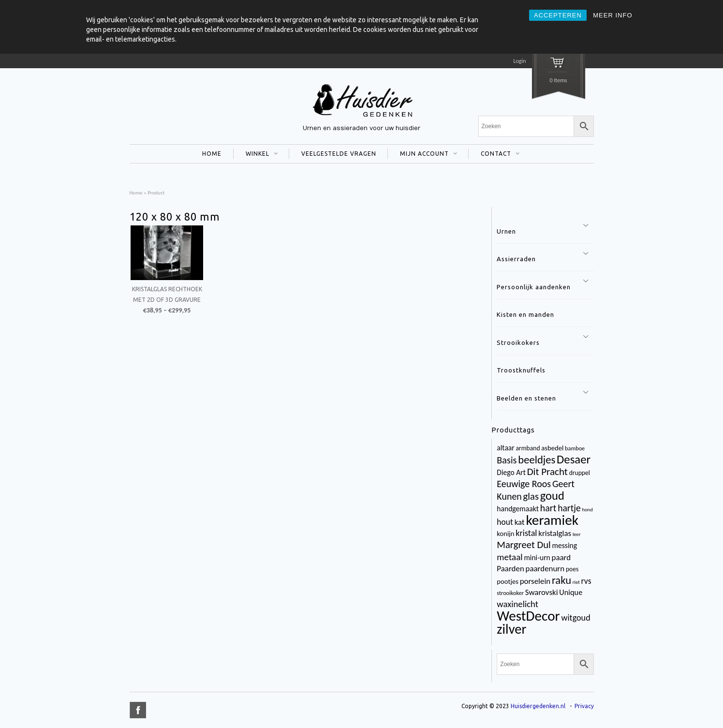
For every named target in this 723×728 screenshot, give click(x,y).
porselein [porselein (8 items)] (535, 581)
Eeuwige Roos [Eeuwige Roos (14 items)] (524, 484)
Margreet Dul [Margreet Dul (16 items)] (524, 545)
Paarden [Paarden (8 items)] (510, 569)
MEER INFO (612, 15)
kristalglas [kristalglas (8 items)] (555, 533)
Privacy (584, 706)
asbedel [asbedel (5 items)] (552, 448)
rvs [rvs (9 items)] (586, 581)
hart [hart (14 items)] (548, 508)
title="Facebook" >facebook (138, 710)
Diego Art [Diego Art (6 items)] (511, 472)
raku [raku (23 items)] (561, 580)
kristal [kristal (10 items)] (526, 533)
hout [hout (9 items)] (505, 522)
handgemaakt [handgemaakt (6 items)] (518, 509)
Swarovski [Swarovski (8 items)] (542, 592)
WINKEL (256, 155)
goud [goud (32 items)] (552, 496)
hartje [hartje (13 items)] (569, 508)
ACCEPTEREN (558, 15)
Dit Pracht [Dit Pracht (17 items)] (547, 472)
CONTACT (494, 155)
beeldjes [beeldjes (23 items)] (537, 460)
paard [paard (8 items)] (561, 557)
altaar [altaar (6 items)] (505, 448)
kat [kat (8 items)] (520, 522)
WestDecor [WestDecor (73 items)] (528, 616)
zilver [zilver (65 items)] (511, 629)
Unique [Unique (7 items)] (571, 592)
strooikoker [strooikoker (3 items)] (510, 593)
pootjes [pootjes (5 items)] (508, 581)
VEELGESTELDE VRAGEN (339, 154)
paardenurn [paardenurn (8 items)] (545, 569)
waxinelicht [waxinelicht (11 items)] (517, 604)
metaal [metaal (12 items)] (509, 557)
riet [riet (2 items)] (576, 582)
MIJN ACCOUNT (422, 155)
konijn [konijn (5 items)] (505, 534)
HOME (212, 154)
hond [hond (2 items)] (587, 510)
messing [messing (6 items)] (565, 545)
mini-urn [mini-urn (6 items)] (537, 557)
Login (519, 61)
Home (136, 193)
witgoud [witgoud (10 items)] (575, 618)
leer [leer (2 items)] (577, 534)
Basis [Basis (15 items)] (507, 460)
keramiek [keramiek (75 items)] (552, 520)
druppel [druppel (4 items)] (580, 473)
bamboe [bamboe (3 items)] (575, 448)
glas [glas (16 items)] (531, 496)
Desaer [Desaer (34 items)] (574, 459)
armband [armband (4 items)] (528, 448)
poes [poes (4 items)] (572, 569)
